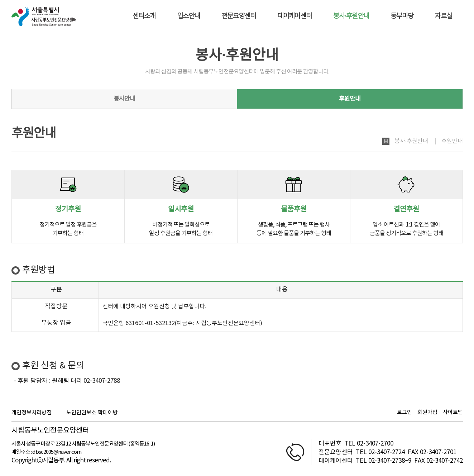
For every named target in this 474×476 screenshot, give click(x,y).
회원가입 (427, 412)
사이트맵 (453, 412)
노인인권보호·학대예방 (92, 413)
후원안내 (350, 99)
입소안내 (188, 16)
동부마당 (402, 16)
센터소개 (144, 16)
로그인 (404, 412)
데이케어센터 (295, 16)
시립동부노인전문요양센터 (50, 431)
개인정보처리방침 (32, 413)
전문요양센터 (239, 16)
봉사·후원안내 (351, 16)
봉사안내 (124, 99)
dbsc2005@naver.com (57, 452)
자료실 (444, 16)
